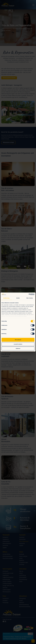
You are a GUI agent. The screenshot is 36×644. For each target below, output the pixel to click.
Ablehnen (18, 348)
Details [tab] (18, 298)
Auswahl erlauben (18, 344)
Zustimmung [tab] (6, 298)
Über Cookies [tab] (30, 298)
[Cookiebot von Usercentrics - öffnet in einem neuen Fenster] (29, 294)
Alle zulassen (18, 340)
